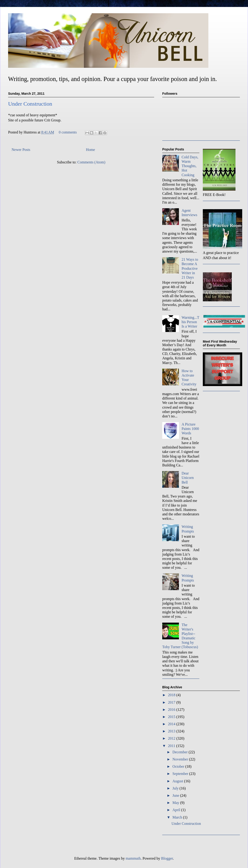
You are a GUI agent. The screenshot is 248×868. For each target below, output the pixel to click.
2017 (172, 702)
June (176, 795)
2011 (172, 746)
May (176, 803)
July (176, 788)
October (179, 766)
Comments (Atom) (91, 162)
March (178, 817)
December (181, 752)
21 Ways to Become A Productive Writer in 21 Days (190, 268)
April (177, 810)
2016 (172, 710)
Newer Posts (21, 150)
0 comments (68, 132)
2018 (172, 695)
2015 (172, 717)
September (181, 774)
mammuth (133, 858)
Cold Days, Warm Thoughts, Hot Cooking (190, 166)
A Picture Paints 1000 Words (190, 429)
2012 (172, 738)
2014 (172, 724)
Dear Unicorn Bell (188, 478)
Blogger (167, 858)
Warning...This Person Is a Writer (190, 322)
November (181, 759)
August (178, 781)
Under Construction (30, 104)
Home (91, 150)
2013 (172, 731)
